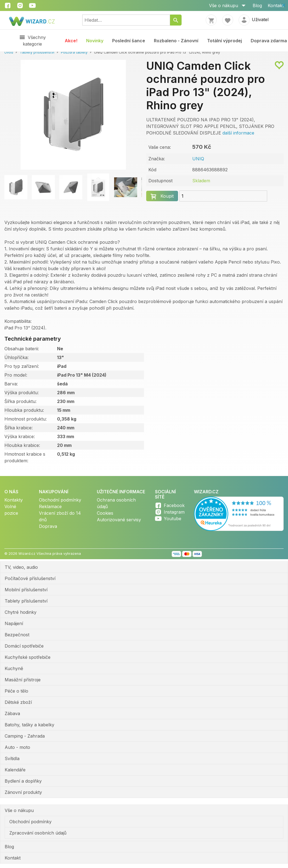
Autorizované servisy (119, 520)
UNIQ (198, 159)
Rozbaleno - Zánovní (176, 41)
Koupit (167, 196)
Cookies (105, 513)
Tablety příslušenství (37, 52)
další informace (238, 133)
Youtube (173, 519)
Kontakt (276, 5)
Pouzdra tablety (74, 52)
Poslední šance (129, 41)
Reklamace (50, 506)
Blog (257, 5)
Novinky (95, 41)
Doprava (48, 526)
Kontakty (14, 500)
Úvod (9, 52)
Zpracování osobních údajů (38, 833)
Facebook (174, 505)
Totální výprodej (225, 41)
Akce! (71, 41)
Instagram (174, 512)
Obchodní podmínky (60, 500)
